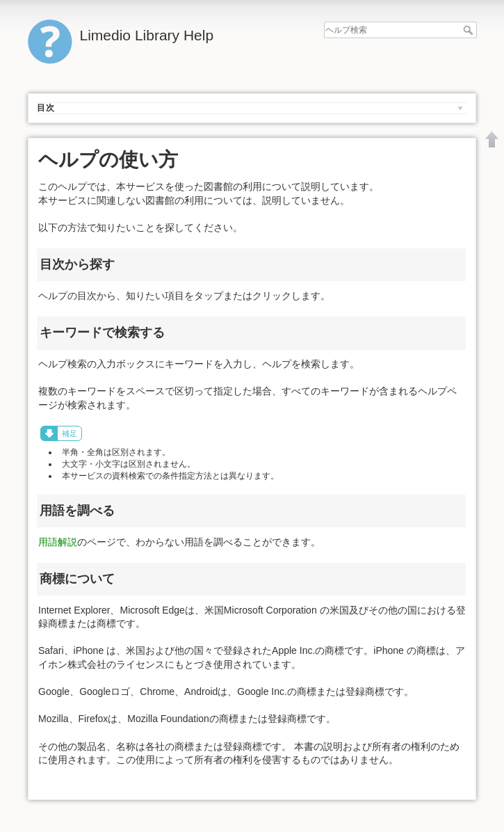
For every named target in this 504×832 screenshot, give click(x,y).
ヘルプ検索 (470, 30)
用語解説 (58, 542)
